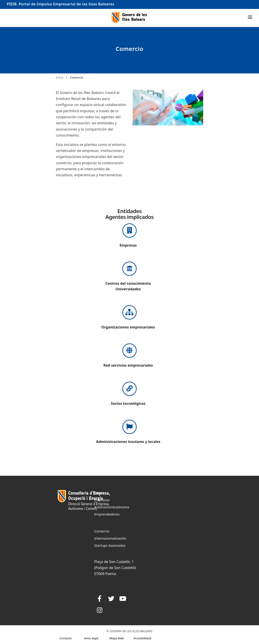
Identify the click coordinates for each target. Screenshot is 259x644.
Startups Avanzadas (110, 545)
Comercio (102, 531)
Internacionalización (110, 538)
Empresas (102, 500)
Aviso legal (91, 638)
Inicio (60, 78)
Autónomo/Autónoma (112, 507)
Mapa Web (117, 638)
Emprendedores (107, 514)
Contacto (66, 638)
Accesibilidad (142, 638)
